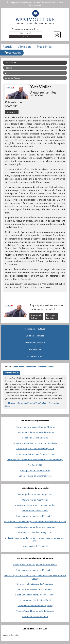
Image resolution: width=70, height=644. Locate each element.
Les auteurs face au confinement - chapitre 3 (35, 527)
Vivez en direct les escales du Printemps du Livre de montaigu (35, 460)
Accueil (7, 47)
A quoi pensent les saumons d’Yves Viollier (35, 516)
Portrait (8, 68)
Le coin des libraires (35, 336)
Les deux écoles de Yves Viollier (35, 546)
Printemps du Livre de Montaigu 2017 (35, 532)
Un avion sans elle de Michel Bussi (35, 600)
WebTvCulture (57, 2)
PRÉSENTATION (12, 373)
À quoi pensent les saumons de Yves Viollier (27, 2)
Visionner (11, 112)
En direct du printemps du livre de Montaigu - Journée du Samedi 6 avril (35, 539)
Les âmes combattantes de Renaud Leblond (35, 454)
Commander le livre (37, 317)
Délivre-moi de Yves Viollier (35, 500)
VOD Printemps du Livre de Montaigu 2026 (35, 449)
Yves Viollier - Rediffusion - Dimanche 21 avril (33, 367)
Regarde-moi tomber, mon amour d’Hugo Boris (35, 443)
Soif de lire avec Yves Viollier (35, 511)
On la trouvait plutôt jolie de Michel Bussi (35, 584)
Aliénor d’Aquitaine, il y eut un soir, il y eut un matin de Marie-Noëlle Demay (35, 577)
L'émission (24, 47)
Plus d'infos (44, 47)
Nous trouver (35, 350)
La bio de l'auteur (13, 78)
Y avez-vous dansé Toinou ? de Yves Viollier (35, 505)
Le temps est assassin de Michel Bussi (35, 589)
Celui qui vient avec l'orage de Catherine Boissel (35, 565)
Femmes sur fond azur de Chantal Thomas (35, 427)
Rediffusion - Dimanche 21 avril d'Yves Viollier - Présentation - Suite (33, 404)
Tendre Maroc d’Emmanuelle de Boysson (35, 432)
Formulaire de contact (35, 343)
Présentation (35, 5)
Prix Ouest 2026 (35, 465)
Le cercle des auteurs (35, 329)
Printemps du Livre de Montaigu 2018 (35, 494)
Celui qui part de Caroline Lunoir (35, 470)
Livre (7, 73)
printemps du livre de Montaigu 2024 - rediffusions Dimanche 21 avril (35, 521)
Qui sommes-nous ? (35, 357)
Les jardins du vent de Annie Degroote (35, 606)
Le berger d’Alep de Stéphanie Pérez (35, 476)
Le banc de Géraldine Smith (35, 438)
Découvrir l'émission (51, 317)
